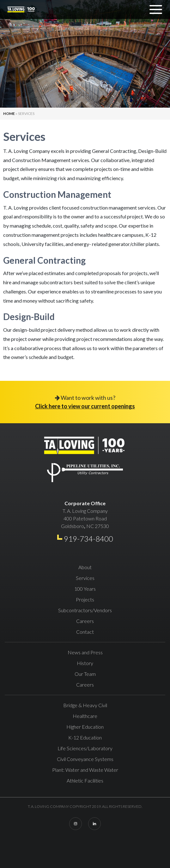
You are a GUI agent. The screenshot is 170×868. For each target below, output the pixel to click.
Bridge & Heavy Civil (85, 705)
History (85, 663)
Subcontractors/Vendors (85, 610)
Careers (85, 621)
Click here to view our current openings (85, 406)
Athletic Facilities (85, 780)
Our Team (85, 674)
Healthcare (85, 716)
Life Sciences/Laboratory (85, 748)
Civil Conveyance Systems (85, 759)
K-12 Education (85, 737)
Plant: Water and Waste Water (85, 770)
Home (9, 113)
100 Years (85, 589)
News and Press (85, 652)
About (85, 567)
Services (85, 578)
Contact (85, 632)
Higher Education (85, 727)
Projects (85, 599)
